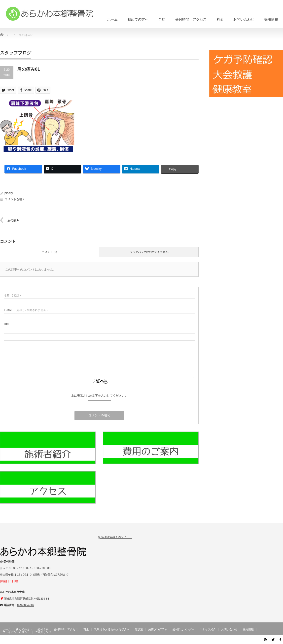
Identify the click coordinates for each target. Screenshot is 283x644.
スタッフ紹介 (208, 629)
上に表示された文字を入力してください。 (99, 396)
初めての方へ (138, 19)
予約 (162, 19)
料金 (220, 19)
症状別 (139, 629)
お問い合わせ (244, 19)
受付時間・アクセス (191, 19)
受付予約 (43, 629)
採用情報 (271, 19)
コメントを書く (15, 199)
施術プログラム (158, 629)
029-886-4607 (26, 605)
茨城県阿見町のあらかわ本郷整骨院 (234, 640)
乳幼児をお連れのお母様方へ (112, 629)
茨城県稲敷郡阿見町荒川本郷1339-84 (26, 599)
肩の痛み (13, 220)
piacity (9, 193)
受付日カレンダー (183, 629)
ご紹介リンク (43, 632)
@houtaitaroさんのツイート (115, 537)
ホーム (112, 19)
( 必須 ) (12, 295)
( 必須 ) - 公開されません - (26, 310)
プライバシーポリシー (16, 632)
